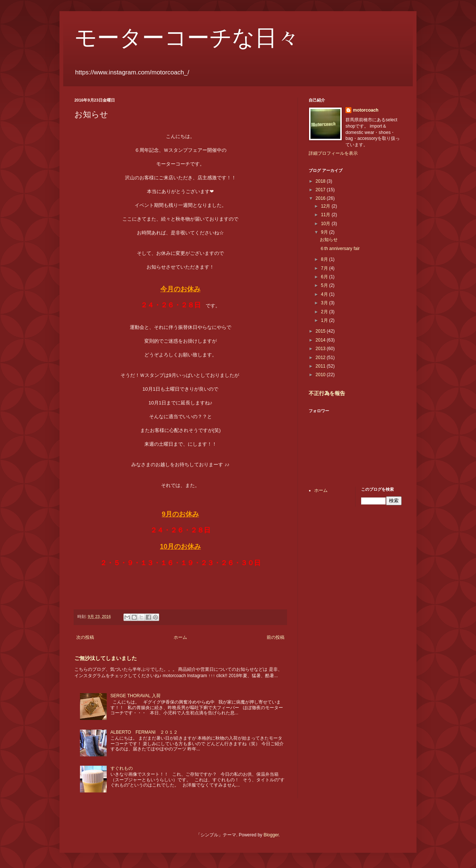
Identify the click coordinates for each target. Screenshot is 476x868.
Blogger (271, 835)
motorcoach (366, 110)
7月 (325, 268)
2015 (321, 331)
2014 (321, 340)
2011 (321, 366)
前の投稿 (276, 637)
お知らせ (329, 240)
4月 (325, 294)
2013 (321, 349)
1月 (325, 320)
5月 (325, 285)
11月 (326, 215)
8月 (325, 259)
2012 (321, 358)
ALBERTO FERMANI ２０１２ (144, 732)
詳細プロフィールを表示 (333, 153)
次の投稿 (85, 637)
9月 (325, 232)
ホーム (180, 637)
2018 (321, 181)
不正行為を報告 (327, 393)
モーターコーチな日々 (187, 38)
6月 (325, 277)
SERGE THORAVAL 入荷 (136, 696)
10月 (326, 224)
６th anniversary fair (340, 249)
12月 (326, 206)
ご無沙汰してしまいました (106, 658)
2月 (325, 312)
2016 (321, 198)
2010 (321, 375)
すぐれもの (122, 768)
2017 (321, 190)
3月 (325, 303)
